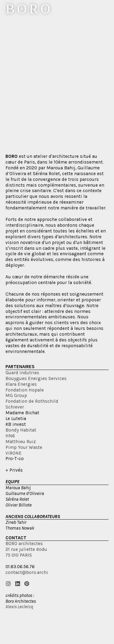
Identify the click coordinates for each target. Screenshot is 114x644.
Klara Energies (21, 384)
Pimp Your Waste (24, 447)
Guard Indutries (22, 373)
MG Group (16, 395)
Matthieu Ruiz (21, 442)
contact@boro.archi (27, 572)
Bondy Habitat (21, 430)
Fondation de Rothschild (32, 401)
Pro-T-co (15, 459)
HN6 (10, 436)
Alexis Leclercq (19, 607)
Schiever (15, 407)
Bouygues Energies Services (36, 378)
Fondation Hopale (25, 390)
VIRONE (14, 453)
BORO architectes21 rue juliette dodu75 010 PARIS (26, 549)
